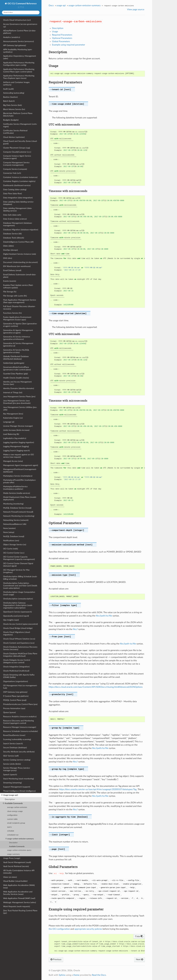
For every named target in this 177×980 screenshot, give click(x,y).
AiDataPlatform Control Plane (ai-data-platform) (20, 32)
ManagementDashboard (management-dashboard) (20, 471)
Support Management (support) (17, 787)
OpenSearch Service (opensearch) (17, 612)
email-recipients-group (16, 823)
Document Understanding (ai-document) (20, 262)
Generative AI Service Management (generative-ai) (18, 345)
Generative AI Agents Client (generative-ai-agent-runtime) (20, 325)
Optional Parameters (62, 38)
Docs (51, 6)
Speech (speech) (10, 775)
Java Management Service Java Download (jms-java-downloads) (17, 402)
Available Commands (13, 803)
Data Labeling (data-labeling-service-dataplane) (19, 203)
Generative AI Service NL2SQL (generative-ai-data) (16, 351)
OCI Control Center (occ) (14, 553)
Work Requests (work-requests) (17, 906)
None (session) (9, 528)
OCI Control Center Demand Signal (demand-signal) (18, 565)
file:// (75, 629)
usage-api (61, 6)
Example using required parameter (69, 45)
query (9, 827)
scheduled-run (13, 835)
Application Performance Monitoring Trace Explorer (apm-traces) (19, 77)
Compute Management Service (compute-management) (16, 164)
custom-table (12, 819)
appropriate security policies (88, 929)
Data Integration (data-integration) (18, 198)
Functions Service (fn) (12, 313)
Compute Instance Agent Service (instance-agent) (17, 157)
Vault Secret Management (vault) (17, 862)
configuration (12, 815)
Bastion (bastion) (10, 97)
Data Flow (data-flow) (13, 194)
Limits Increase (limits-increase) (16, 430)
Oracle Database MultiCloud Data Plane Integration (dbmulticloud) (20, 655)
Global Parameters (61, 41)
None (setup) (9, 532)
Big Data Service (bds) (13, 105)
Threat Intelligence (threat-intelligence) (19, 791)
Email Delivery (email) (12, 270)
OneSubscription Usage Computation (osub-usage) (19, 593)
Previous (56, 959)
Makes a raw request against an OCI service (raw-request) (19, 456)
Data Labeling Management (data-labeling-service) (18, 210)
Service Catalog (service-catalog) (17, 760)
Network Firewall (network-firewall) (18, 512)
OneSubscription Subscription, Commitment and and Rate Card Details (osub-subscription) (20, 586)
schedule (11, 831)
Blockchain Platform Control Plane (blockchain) (18, 115)
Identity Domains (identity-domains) (19, 388)
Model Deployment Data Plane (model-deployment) (20, 498)
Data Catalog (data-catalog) (15, 190)
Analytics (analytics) (12, 37)
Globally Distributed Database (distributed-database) (16, 358)
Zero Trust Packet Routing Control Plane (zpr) (20, 912)
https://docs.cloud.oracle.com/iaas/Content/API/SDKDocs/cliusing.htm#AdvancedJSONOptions (96, 687)
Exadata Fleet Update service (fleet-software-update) (18, 286)
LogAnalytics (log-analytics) (15, 438)
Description (10, 799)
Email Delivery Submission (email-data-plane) (20, 276)
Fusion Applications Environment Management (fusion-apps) (17, 318)
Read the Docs (99, 975)
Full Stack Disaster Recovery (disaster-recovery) (19, 308)
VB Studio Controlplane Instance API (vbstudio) (19, 872)
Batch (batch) (9, 101)
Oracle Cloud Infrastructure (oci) (17, 20)
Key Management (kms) (13, 414)
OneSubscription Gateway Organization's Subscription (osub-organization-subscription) (18, 605)
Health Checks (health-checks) (16, 378)
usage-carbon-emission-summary (20, 839)
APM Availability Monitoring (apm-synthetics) (18, 51)
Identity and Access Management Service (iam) (17, 383)
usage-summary (13, 854)
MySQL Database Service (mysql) (17, 508)
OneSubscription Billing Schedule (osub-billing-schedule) (20, 578)
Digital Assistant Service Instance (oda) (20, 254)
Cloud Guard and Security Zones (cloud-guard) (20, 142)
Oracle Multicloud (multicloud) (16, 671)
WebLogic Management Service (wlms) (20, 902)
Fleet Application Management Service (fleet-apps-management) (20, 301)
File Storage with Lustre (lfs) (15, 296)
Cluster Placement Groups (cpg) (17, 148)
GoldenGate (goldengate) (14, 363)
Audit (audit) (8, 89)
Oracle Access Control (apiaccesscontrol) (20, 624)
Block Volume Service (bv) (14, 109)
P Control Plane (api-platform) (16, 696)
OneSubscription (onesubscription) (18, 599)
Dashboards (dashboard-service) (17, 185)
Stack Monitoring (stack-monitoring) (19, 779)
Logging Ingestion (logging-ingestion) (19, 442)
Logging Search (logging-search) (16, 451)
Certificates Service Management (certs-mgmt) (20, 125)
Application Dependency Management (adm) (20, 57)
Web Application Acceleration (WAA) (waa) (19, 886)
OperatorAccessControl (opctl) (16, 616)
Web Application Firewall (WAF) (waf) (19, 898)
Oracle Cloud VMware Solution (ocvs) (19, 639)
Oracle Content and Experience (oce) (19, 643)
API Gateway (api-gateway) (15, 45)
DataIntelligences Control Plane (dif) (18, 242)
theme (76, 975)
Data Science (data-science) (15, 219)
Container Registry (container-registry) (19, 181)
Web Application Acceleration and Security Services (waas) (18, 893)
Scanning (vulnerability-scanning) (17, 739)
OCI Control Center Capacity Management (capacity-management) (19, 558)
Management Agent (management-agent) (21, 465)
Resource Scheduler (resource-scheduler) (21, 731)
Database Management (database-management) (18, 224)
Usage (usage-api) (10, 795)
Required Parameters (62, 35)
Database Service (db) (12, 234)
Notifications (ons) (11, 541)
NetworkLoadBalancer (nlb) (15, 524)
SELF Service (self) (11, 756)
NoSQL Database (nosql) (14, 536)
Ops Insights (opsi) (11, 620)
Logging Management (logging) (16, 446)
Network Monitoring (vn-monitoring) (19, 516)
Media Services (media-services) (17, 493)
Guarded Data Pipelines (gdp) (16, 374)
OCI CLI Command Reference (22, 4)
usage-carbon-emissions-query (19, 850)
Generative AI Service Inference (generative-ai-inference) (17, 338)
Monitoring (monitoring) (13, 504)
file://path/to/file (104, 616)
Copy (139, 936)
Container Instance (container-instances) (20, 177)
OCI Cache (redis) (11, 549)
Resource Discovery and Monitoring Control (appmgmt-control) (18, 722)
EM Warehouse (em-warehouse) (17, 266)
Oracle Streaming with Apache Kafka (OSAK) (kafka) (19, 676)
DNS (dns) (8, 258)
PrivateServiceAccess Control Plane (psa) (20, 704)
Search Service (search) (13, 744)
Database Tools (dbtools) (14, 238)
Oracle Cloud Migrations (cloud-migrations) (17, 633)
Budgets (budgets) (11, 120)
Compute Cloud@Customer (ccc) (17, 152)
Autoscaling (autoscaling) (14, 93)
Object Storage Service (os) (15, 545)
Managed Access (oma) (13, 461)
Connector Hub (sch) (12, 173)
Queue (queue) (9, 712)
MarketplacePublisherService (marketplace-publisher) (15, 488)
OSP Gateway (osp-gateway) (15, 692)
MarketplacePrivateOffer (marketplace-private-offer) (20, 481)
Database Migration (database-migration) (21, 230)
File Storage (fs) (10, 292)
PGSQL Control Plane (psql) (15, 700)
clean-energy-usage (15, 811)
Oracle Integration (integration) (16, 667)
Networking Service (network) (16, 520)
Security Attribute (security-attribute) (19, 752)
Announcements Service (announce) (19, 41)
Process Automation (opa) (14, 708)
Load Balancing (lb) (11, 434)
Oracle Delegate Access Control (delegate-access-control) (17, 661)
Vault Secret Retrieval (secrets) (16, 866)
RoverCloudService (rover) (14, 735)
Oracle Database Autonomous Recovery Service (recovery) (20, 648)
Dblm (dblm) (9, 246)
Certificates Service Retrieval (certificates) (15, 132)
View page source (136, 10)
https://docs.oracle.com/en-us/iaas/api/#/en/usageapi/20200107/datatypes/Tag (98, 789)
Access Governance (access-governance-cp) (20, 25)
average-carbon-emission (17, 807)
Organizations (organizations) (16, 681)
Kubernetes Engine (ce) (13, 418)
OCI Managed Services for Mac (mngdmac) (16, 571)
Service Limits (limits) (12, 764)
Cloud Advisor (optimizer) (14, 137)
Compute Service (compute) (15, 169)
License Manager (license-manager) (18, 426)
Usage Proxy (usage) (12, 858)
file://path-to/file (128, 644)
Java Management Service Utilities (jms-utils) (20, 409)
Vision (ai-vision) (10, 877)
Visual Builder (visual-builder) (15, 881)
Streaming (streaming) (12, 783)
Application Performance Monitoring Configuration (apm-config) (19, 64)
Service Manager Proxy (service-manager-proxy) (17, 769)
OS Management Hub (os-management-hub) (20, 687)
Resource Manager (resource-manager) (20, 727)
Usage (55, 32)
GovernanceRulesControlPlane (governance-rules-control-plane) (17, 368)
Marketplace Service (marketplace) (18, 476)
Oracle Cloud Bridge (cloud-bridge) (18, 628)
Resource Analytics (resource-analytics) (20, 717)
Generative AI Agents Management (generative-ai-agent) (18, 332)
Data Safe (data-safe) (12, 215)
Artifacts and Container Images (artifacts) (16, 84)
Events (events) (10, 281)
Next (140, 959)
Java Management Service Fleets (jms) (19, 397)
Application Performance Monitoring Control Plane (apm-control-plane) (19, 70)
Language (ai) (9, 422)
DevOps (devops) (11, 250)
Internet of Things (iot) (13, 393)
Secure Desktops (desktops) (15, 748)
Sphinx (62, 975)
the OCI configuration (59, 929)
